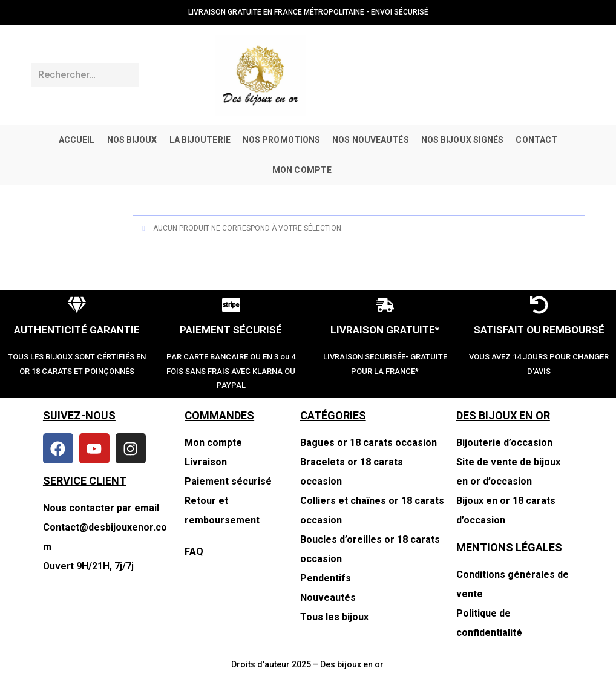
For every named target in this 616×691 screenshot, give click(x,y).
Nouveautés (328, 598)
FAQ (194, 552)
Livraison (206, 462)
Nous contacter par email (101, 508)
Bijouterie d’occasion (504, 443)
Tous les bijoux (334, 617)
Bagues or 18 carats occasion (369, 443)
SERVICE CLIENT (85, 481)
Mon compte (213, 443)
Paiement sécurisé (228, 481)
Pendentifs (326, 578)
